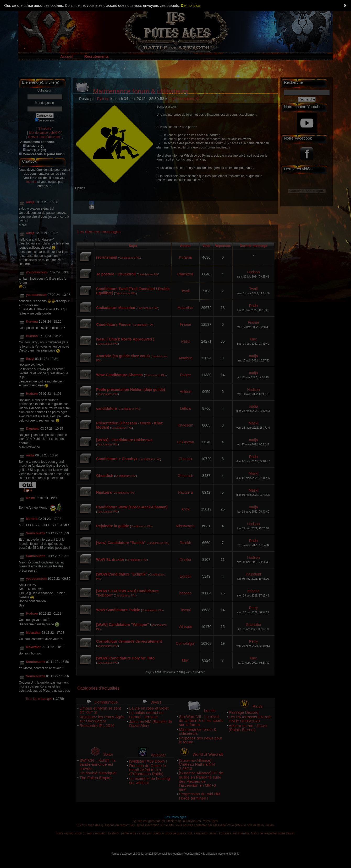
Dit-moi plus (190, 6)
